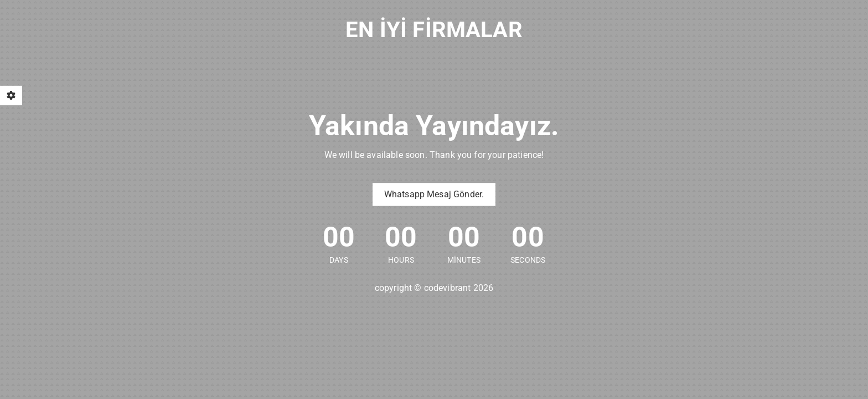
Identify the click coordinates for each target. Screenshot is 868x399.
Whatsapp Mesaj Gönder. (434, 194)
